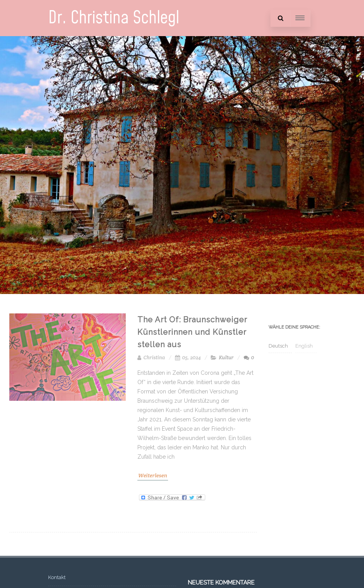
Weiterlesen (153, 475)
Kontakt (57, 577)
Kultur (226, 357)
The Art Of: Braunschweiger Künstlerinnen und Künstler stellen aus (192, 332)
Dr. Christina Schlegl (114, 18)
